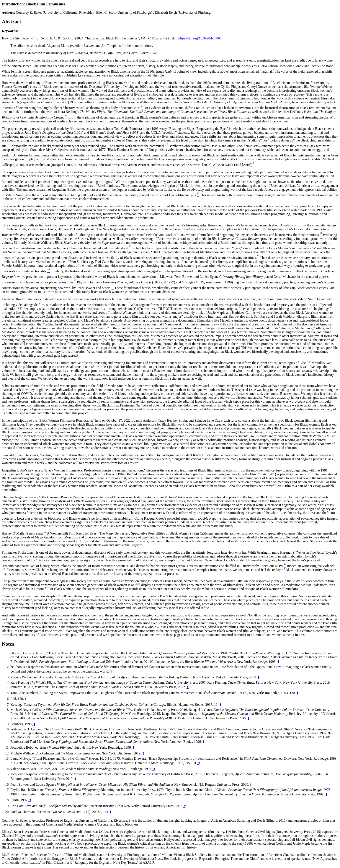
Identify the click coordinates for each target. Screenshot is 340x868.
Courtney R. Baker (29, 12)
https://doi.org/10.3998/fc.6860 (200, 38)
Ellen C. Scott (106, 12)
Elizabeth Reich (166, 12)
